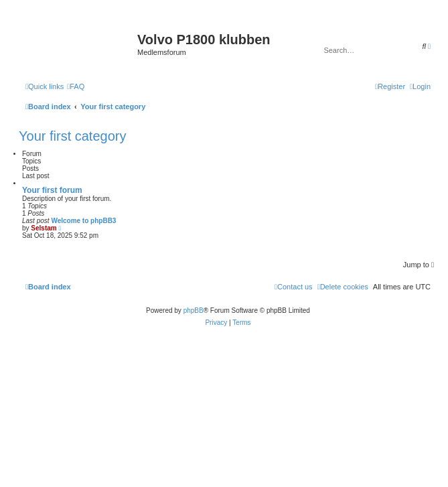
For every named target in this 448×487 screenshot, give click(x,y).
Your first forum (52, 190)
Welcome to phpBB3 (83, 221)
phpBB (194, 310)
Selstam (44, 228)
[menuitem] (76, 86)
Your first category (72, 136)
